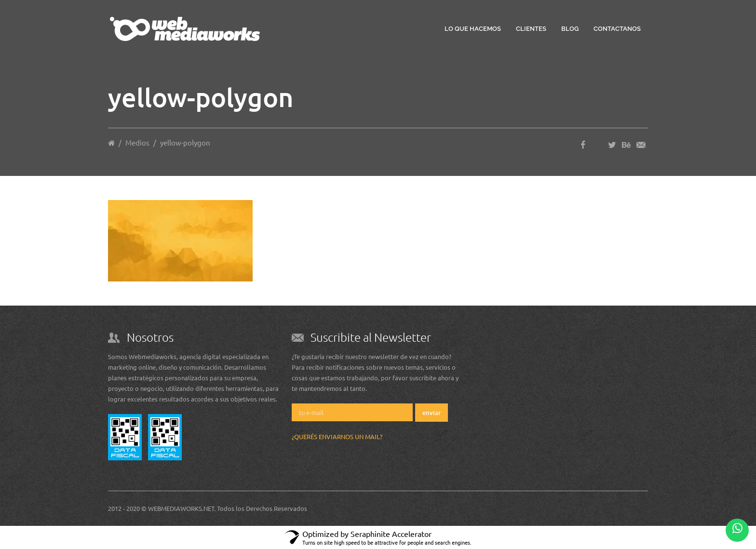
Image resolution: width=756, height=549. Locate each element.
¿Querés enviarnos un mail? (337, 436)
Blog (570, 29)
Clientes (531, 29)
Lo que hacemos (473, 29)
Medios (137, 142)
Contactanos (617, 29)
